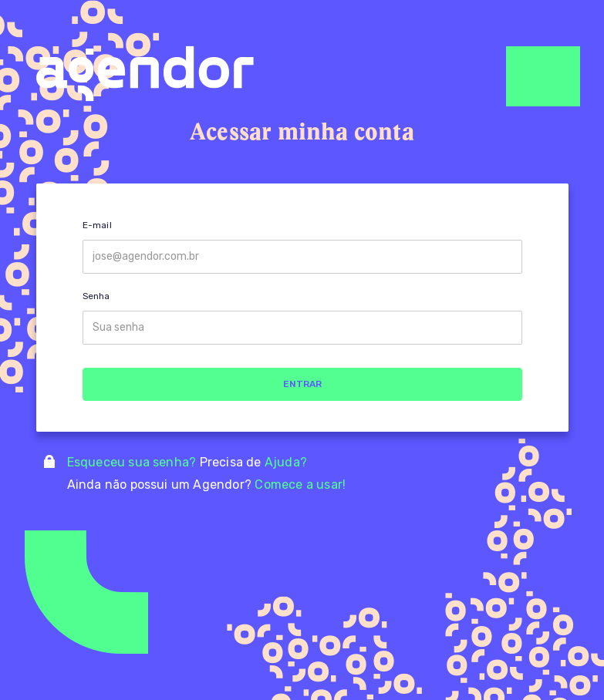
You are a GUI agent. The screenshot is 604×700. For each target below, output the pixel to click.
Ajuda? (286, 462)
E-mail (97, 225)
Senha (96, 296)
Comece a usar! (300, 485)
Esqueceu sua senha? (133, 462)
